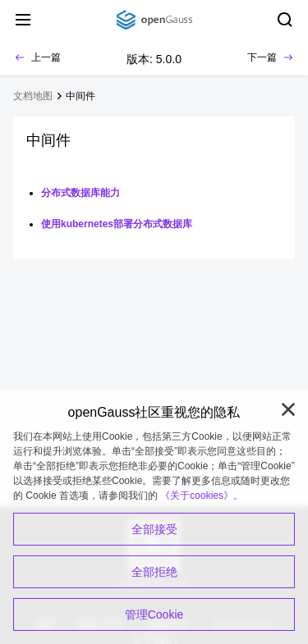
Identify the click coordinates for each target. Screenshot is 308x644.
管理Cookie (154, 614)
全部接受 (154, 529)
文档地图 (33, 96)
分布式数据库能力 (80, 193)
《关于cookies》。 (202, 496)
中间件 (80, 96)
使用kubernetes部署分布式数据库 (117, 224)
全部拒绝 (154, 572)
